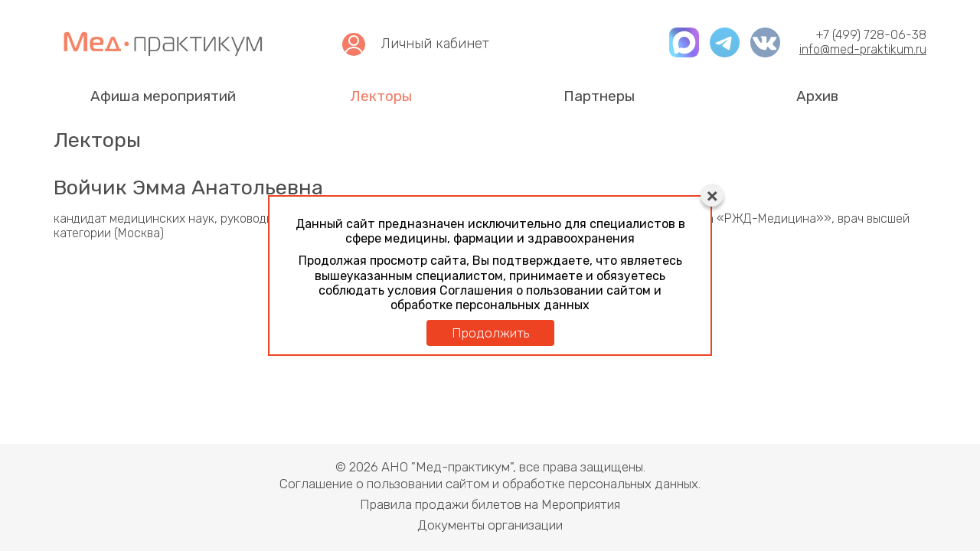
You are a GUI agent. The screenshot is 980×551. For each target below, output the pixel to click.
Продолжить (490, 333)
